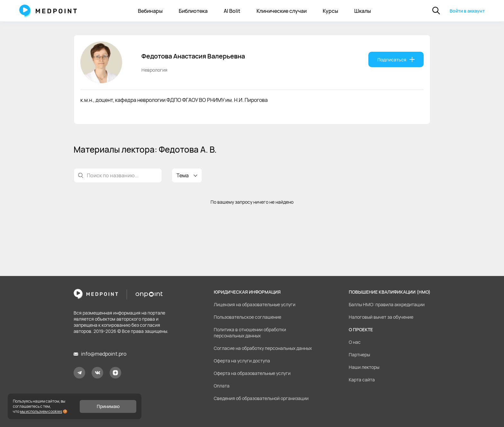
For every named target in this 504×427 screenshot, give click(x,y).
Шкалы (363, 11)
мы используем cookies (41, 411)
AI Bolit (232, 11)
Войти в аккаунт (467, 11)
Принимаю (108, 406)
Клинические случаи (282, 11)
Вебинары (150, 11)
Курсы (330, 11)
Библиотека (193, 11)
